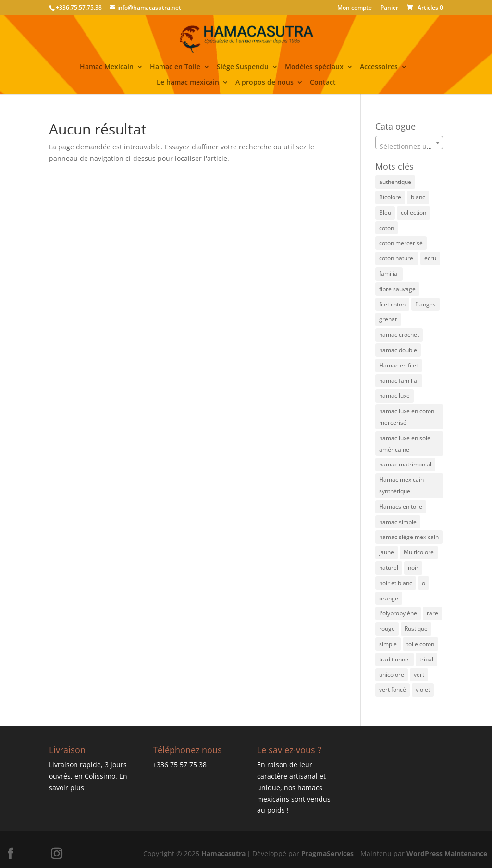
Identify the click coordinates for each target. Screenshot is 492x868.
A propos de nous (264, 83)
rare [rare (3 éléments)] (432, 613)
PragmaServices (327, 853)
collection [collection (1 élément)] (413, 213)
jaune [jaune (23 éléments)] (387, 552)
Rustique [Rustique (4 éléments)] (416, 629)
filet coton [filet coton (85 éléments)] (392, 304)
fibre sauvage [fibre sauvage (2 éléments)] (397, 289)
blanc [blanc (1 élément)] (418, 197)
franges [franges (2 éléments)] (425, 304)
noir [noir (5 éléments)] (413, 568)
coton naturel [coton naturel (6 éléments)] (397, 258)
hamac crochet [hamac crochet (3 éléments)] (399, 335)
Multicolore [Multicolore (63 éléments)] (419, 552)
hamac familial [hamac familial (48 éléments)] (399, 381)
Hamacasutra (223, 853)
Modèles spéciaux (314, 67)
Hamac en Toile (175, 67)
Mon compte (355, 8)
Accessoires (379, 67)
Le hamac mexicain (188, 83)
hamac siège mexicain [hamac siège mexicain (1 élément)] (409, 537)
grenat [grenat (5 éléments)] (388, 319)
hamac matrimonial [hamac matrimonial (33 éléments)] (405, 464)
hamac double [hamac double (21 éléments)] (398, 350)
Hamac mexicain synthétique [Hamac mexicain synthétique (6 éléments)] (401, 485)
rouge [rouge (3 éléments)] (387, 629)
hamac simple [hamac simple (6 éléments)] (398, 522)
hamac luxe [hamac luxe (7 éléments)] (394, 396)
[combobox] (409, 143)
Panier (389, 8)
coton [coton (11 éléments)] (387, 228)
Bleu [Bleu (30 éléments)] (385, 213)
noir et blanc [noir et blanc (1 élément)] (396, 583)
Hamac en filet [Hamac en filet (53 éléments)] (399, 365)
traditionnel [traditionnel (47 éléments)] (394, 659)
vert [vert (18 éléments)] (419, 675)
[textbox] (409, 147)
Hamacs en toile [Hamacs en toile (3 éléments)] (401, 507)
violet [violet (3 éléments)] (423, 690)
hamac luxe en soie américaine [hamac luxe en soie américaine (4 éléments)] (405, 444)
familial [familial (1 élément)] (389, 274)
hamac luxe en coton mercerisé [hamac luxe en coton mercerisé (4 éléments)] (407, 417)
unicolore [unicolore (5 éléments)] (392, 675)
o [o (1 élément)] (424, 583)
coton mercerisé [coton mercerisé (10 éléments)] (401, 243)
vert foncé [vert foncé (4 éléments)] (393, 690)
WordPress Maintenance (447, 853)
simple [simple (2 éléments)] (388, 644)
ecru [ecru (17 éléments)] (430, 258)
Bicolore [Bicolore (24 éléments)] (390, 197)
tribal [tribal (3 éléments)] (426, 659)
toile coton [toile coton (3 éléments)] (420, 644)
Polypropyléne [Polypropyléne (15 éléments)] (398, 613)
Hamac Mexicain (107, 67)
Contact (323, 83)
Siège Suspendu (243, 67)
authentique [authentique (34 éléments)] (395, 182)
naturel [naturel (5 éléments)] (389, 568)
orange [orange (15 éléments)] (389, 598)
